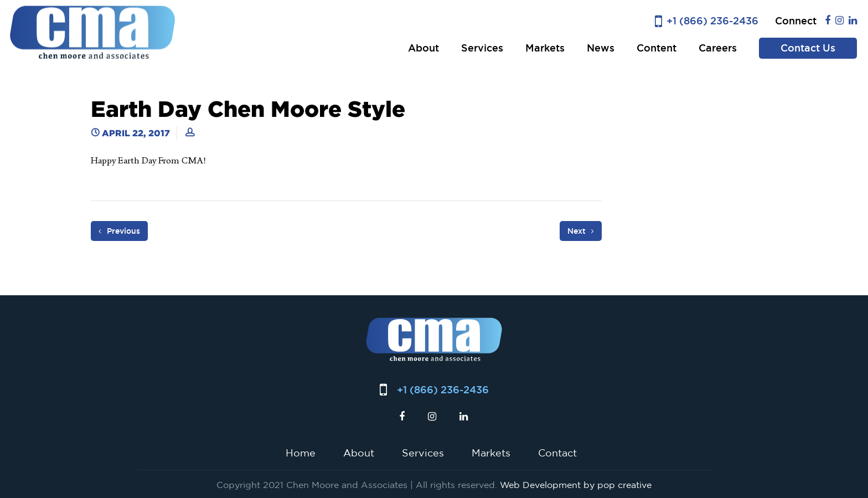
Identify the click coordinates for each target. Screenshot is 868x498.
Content (657, 48)
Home (301, 453)
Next (581, 231)
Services (482, 48)
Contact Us (808, 48)
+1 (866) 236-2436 (712, 21)
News (601, 48)
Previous (119, 231)
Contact (557, 453)
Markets (545, 48)
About (423, 48)
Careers (718, 48)
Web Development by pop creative (576, 485)
